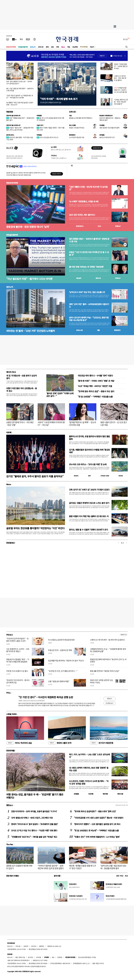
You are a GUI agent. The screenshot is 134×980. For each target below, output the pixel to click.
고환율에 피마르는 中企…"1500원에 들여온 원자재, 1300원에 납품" (108, 650)
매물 (98, 330)
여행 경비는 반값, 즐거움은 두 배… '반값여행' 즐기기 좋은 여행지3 (35, 796)
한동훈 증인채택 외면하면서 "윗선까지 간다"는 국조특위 (108, 661)
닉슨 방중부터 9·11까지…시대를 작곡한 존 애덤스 (18, 650)
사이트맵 (38, 957)
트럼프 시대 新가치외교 (77, 128)
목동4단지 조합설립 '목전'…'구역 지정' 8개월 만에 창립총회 (18, 661)
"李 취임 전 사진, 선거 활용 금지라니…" (63, 671)
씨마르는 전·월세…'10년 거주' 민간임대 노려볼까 (31, 331)
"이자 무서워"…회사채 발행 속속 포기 (59, 99)
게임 (69, 47)
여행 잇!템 (120, 794)
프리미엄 (85, 47)
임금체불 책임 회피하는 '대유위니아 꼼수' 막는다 (66, 661)
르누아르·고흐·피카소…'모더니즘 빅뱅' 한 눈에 (88, 464)
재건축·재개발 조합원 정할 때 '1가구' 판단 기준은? (82, 867)
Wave (63, 47)
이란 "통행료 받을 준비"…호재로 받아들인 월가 (20, 119)
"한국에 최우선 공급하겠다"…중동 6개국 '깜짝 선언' (95, 811)
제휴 (17, 957)
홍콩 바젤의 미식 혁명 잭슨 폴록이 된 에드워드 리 (89, 516)
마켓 (118, 226)
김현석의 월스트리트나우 (13, 116)
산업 (52, 47)
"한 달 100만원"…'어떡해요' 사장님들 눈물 (95, 397)
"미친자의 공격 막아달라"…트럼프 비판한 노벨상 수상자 (17, 640)
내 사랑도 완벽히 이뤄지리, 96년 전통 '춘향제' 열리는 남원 (89, 769)
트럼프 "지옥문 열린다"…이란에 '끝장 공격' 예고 (121, 66)
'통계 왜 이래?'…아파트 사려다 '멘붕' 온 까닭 (96, 381)
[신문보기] (8, 39)
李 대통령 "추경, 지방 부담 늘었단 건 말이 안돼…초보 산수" (20, 104)
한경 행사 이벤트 (12, 876)
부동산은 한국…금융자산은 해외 (60, 650)
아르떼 (9, 432)
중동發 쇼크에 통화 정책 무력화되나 (81, 118)
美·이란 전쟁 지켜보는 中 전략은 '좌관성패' (86, 267)
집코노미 (33, 47)
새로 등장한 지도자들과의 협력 (109, 128)
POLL (9, 693)
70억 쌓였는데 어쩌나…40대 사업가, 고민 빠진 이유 (32, 818)
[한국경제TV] (14, 39)
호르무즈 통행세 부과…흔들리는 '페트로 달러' (110, 119)
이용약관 (60, 957)
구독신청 (18, 946)
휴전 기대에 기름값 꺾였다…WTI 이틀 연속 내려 (51, 129)
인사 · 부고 (120, 876)
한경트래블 (10, 751)
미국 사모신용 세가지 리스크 (47, 137)
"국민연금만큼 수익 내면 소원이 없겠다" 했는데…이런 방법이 (99, 818)
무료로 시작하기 (57, 174)
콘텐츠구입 (22, 957)
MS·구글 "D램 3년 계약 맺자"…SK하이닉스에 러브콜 (20, 90)
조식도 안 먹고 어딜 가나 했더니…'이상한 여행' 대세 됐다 (34, 830)
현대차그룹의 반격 (60, 743)
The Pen (10, 844)
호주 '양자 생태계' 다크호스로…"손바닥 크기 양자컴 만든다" (19, 82)
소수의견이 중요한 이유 (77, 137)
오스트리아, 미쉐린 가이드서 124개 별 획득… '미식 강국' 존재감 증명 (89, 782)
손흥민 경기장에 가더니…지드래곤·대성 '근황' (20, 424)
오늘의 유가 (40, 125)
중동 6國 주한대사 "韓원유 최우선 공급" (105, 671)
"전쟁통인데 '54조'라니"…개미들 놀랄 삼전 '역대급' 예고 (34, 837)
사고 (126, 876)
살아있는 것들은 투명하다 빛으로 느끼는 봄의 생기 (89, 503)
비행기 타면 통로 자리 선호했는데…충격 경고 (22, 390)
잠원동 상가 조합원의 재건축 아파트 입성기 (19, 867)
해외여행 (105, 794)
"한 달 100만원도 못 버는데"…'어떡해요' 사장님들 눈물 (96, 830)
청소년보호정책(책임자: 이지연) (87, 957)
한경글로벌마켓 (23, 47)
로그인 (125, 39)
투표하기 (110, 699)
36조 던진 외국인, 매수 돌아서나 (82, 215)
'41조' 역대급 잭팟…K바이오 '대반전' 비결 (95, 386)
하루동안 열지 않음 (118, 56)
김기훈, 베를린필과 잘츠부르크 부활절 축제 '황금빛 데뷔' (89, 451)
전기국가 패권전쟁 (101, 743)
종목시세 (98, 278)
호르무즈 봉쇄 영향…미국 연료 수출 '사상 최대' (19, 138)
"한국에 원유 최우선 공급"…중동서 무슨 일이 (96, 391)
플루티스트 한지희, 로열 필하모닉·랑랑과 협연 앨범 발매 (89, 438)
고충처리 (26, 946)
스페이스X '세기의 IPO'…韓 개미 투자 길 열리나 (107, 640)
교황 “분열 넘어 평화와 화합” (59, 681)
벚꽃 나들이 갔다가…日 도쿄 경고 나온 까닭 (114, 424)
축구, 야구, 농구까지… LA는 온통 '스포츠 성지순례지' (89, 756)
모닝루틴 (75, 47)
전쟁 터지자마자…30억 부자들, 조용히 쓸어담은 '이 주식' (34, 811)
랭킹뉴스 (10, 805)
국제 (57, 47)
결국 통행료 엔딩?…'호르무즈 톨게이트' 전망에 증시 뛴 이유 (89, 240)
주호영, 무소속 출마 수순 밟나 (17, 671)
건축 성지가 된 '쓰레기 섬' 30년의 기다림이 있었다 (89, 490)
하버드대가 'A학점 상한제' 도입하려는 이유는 (101, 681)
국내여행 (91, 794)
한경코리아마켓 (11, 47)
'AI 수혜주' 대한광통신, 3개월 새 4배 (84, 201)
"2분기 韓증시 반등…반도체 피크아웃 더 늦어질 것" (88, 188)
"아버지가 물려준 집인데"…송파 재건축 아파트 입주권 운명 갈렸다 (51, 867)
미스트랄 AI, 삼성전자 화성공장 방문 (61, 640)
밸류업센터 (117, 330)
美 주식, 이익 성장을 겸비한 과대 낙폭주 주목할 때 (50, 119)
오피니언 (41, 47)
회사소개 (10, 946)
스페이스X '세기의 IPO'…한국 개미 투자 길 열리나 (120, 78)
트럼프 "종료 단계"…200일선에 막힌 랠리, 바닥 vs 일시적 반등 (20, 129)
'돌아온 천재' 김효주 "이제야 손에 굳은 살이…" (60, 395)
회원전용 (10, 112)
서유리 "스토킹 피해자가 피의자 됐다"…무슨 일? (51, 424)
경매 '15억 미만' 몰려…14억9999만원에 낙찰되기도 (89, 306)
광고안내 (34, 946)
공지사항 (57, 876)
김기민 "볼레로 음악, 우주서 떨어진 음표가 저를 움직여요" (35, 476)
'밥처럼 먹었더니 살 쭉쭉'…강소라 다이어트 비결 (82, 424)
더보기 (92, 47)
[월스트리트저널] (21, 39)
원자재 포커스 (10, 135)
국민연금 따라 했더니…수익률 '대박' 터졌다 (95, 376)
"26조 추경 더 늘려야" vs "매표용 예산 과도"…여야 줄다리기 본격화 (20, 97)
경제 (47, 47)
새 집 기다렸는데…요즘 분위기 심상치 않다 (22, 377)
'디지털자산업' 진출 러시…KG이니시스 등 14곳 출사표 (120, 90)
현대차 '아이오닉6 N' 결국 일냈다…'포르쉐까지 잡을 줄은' (35, 824)
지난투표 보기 (109, 703)
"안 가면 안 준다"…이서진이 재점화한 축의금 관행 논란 (46, 697)
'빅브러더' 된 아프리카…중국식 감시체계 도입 (18, 681)
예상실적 (79, 278)
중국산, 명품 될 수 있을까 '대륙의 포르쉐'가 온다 (88, 530)
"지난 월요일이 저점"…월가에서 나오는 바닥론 (29, 279)
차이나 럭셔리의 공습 (19, 743)
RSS (53, 957)
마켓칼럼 (39, 116)
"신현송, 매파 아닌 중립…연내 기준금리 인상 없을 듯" (121, 102)
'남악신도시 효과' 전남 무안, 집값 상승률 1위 (87, 292)
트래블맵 (76, 794)
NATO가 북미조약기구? (107, 137)
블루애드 (42, 946)
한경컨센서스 (80, 226)
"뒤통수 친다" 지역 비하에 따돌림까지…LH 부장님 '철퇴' (97, 837)
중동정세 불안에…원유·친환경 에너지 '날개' (28, 227)
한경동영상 (10, 543)
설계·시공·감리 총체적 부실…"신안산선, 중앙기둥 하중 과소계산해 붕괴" (89, 319)
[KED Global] (28, 39)
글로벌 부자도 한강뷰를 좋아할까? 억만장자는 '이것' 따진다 (35, 528)
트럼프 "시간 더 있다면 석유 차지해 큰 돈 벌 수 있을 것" (89, 254)
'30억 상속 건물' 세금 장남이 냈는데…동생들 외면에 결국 (113, 867)
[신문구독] (35, 39)
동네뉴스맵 (79, 330)
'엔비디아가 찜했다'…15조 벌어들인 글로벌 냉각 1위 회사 (97, 824)
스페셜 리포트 (11, 714)
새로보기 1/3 (124, 635)
